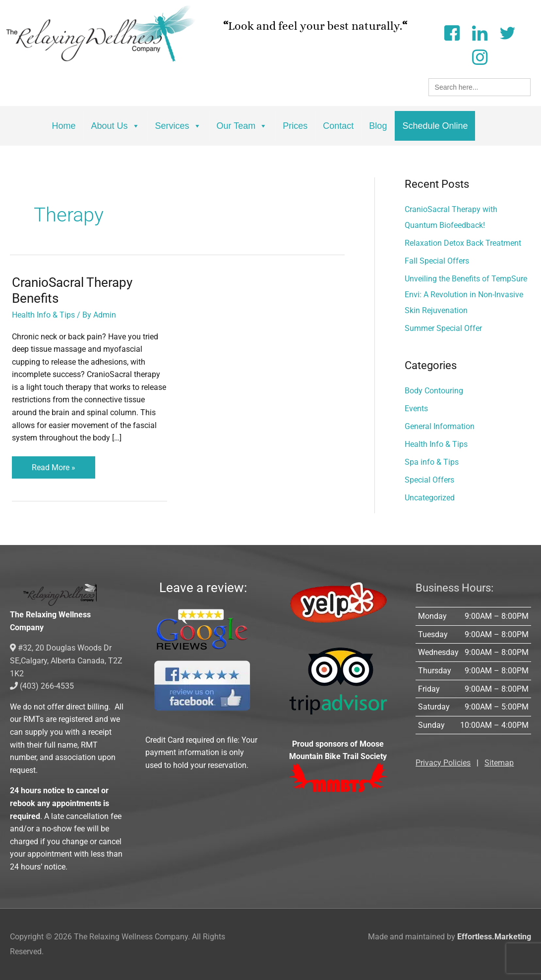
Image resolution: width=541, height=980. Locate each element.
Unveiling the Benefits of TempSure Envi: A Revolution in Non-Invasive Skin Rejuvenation (466, 295)
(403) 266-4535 (42, 686)
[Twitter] (507, 32)
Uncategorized (430, 498)
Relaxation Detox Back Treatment (463, 243)
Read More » (54, 464)
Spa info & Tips (432, 462)
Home (64, 126)
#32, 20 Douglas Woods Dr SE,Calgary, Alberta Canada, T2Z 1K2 (66, 660)
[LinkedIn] (480, 32)
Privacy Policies (443, 763)
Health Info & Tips (43, 315)
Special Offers (429, 480)
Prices (295, 126)
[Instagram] (480, 56)
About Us (116, 126)
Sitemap (499, 763)
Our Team (242, 126)
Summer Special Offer (443, 328)
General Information (440, 426)
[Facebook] (452, 32)
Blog (378, 126)
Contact (338, 126)
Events (416, 408)
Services (178, 126)
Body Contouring (434, 391)
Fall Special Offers (437, 261)
